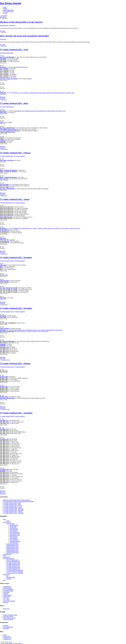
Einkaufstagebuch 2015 (12, 551)
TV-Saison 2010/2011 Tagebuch (15, 572)
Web (4, 580)
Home (5, 7)
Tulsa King (3, 298)
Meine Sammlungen (8, 10)
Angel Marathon (14, 525)
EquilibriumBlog (8, 588)
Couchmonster (7, 586)
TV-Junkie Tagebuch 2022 (7, 261)
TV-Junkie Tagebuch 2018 (13, 561)
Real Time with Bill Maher (7, 57)
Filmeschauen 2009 (15, 534)
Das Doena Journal (10, 3)
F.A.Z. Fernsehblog (8, 589)
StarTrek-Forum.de (8, 619)
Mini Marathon (14, 537)
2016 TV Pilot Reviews (12, 560)
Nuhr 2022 (3, 238)
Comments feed (7, 638)
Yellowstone (3, 112)
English (5, 9)
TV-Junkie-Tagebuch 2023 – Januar (15, 199)
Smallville (3, 141)
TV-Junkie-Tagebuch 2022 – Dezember (16, 257)
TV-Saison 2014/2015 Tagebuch (15, 573)
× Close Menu (4, 16)
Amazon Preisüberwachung (10, 615)
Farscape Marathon (15, 532)
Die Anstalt (3, 67)
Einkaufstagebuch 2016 (12, 553)
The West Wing (4, 179)
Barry (2, 266)
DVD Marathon (10, 524)
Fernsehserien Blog (8, 591)
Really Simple (9, 643)
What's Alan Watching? (9, 601)
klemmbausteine (4, 25)
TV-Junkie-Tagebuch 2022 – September (16, 413)
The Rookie (3, 59)
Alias (1, 122)
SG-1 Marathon (14, 540)
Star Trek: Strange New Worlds (9, 79)
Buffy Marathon (14, 529)
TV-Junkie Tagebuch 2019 (13, 563)
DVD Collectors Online (9, 618)
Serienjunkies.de (7, 595)
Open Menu (3, 17)
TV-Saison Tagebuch (20, 156)
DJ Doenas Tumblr (8, 616)
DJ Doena (3, 31)
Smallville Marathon (15, 541)
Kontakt (5, 13)
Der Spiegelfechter (8, 627)
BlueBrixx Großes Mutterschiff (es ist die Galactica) (21, 22)
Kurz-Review (7, 557)
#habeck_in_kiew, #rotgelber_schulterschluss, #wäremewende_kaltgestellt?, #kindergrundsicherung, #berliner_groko (44, 93)
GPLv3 (20, 643)
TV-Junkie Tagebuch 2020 (13, 564)
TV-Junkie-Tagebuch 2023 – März (14, 103)
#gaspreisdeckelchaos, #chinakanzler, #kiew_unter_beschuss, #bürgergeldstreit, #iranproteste (38, 330)
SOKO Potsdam (4, 281)
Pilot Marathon (14, 538)
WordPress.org (7, 639)
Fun (7, 576)
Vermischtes (12, 25)
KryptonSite (6, 592)
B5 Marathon (13, 527)
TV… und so (7, 600)
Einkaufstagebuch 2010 (12, 544)
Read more (3, 97)
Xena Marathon (14, 543)
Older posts (3, 494)
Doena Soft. (6, 609)
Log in (5, 635)
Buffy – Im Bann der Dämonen (8, 170)
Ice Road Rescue (5, 230)
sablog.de (6, 594)
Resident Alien (4, 377)
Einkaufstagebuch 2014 (12, 550)
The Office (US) (4, 347)
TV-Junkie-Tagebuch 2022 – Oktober (15, 363)
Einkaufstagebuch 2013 (12, 548)
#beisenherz (3, 93)
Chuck (2, 138)
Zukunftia (6, 602)
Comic (8, 521)
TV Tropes (6, 598)
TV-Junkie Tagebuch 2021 (13, 566)
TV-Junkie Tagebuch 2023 (7, 53)
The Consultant (4, 69)
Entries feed (6, 636)
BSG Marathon (14, 528)
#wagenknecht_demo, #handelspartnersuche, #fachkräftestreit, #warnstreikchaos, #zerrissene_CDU (40, 111)
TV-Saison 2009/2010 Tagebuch (15, 570)
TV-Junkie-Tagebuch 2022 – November (16, 308)
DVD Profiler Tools (8, 11)
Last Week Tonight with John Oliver (10, 131)
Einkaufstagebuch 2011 (12, 545)
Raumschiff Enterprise (6, 217)
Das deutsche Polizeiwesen (21, 67)
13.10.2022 (12, 240)
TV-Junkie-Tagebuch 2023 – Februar (15, 153)
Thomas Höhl (7, 597)
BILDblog (6, 626)
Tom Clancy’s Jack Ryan (7, 160)
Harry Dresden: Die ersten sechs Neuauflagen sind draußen (24, 36)
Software (9, 579)
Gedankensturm (7, 554)
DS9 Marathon (13, 531)
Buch (5, 519)
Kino (4, 556)
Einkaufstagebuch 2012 (12, 547)
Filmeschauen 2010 (15, 535)
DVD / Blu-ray (7, 522)
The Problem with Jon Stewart (8, 129)
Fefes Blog (6, 628)
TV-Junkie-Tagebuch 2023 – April (14, 50)
